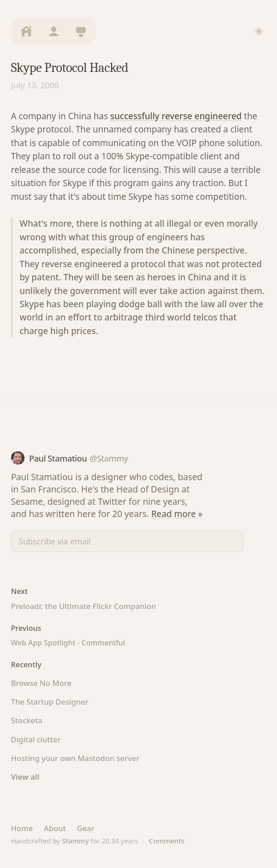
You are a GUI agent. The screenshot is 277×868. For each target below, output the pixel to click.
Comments (166, 841)
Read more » (177, 514)
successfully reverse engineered (176, 116)
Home (22, 828)
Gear (86, 828)
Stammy (75, 841)
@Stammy (109, 458)
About (55, 828)
